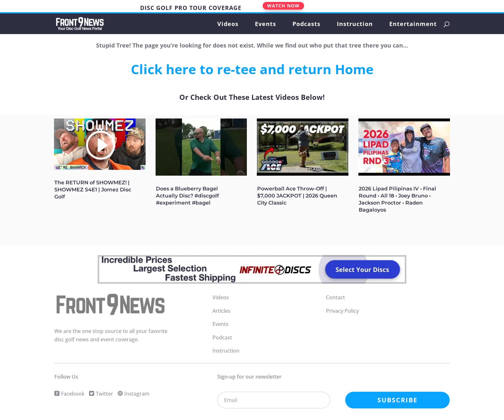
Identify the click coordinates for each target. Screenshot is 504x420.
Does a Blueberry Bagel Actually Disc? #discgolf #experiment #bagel (187, 196)
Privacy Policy (342, 311)
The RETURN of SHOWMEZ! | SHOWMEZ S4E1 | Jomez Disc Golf (93, 190)
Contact (335, 297)
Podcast (222, 337)
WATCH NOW (283, 6)
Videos (228, 25)
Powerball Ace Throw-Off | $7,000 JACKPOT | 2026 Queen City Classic (297, 196)
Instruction (355, 25)
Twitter (104, 394)
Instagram (137, 394)
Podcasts (306, 25)
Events (265, 25)
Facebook (73, 394)
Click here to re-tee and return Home (252, 69)
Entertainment (413, 25)
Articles (221, 311)
